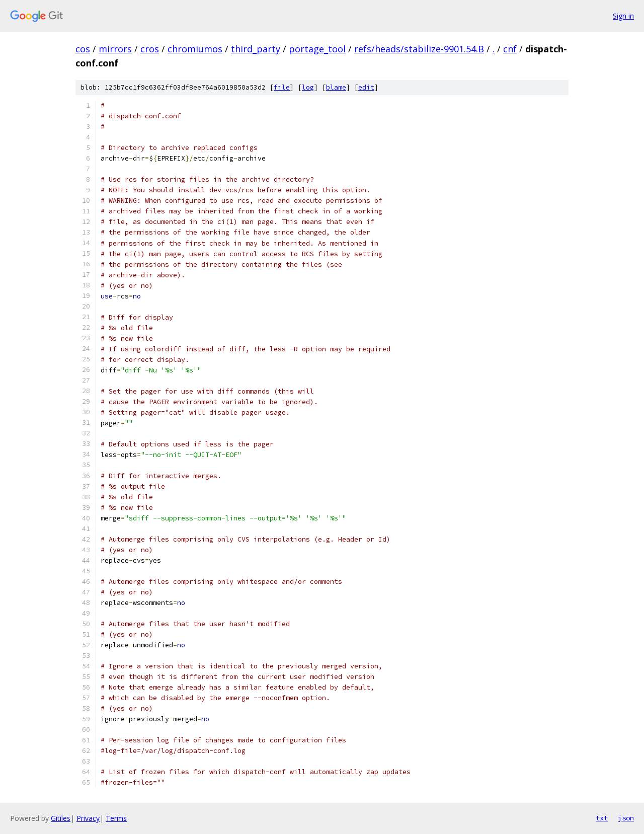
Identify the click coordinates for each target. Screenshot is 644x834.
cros (150, 49)
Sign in (623, 16)
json (626, 818)
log (308, 87)
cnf (510, 49)
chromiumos (195, 49)
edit (366, 87)
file (282, 87)
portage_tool (317, 49)
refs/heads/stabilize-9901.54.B (419, 49)
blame (336, 87)
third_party (256, 49)
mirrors (115, 49)
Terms (116, 818)
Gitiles (61, 818)
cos (83, 49)
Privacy (88, 818)
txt (602, 818)
